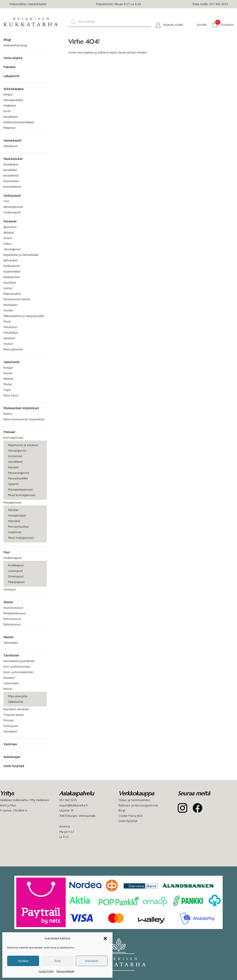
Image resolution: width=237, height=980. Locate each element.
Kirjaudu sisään (173, 25)
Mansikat (14, 521)
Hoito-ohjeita (13, 58)
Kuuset (8, 373)
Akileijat (9, 233)
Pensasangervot (19, 473)
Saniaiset (9, 338)
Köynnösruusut (13, 608)
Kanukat (13, 467)
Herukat (13, 510)
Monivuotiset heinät (17, 299)
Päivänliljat (11, 333)
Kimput (8, 94)
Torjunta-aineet (14, 715)
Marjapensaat (12, 503)
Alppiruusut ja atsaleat (23, 445)
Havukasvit (11, 362)
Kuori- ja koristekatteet (19, 672)
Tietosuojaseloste (65, 971)
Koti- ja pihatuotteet (17, 667)
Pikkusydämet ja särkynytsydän (24, 316)
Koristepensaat (13, 438)
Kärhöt (8, 414)
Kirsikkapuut (16, 565)
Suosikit (202, 25)
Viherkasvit (11, 146)
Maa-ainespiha (18, 696)
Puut (7, 552)
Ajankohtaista (37, 4)
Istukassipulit (12, 212)
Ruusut (8, 602)
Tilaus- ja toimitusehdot (134, 800)
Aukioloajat (12, 757)
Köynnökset (11, 181)
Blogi (7, 40)
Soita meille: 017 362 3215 (210, 4)
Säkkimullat (16, 702)
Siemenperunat (13, 207)
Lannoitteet (11, 683)
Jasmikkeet (15, 462)
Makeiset (9, 128)
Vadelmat (15, 532)
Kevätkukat (11, 164)
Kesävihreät (11, 176)
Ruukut (8, 637)
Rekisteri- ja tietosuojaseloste (138, 805)
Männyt (8, 379)
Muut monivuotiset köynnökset (24, 419)
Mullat (8, 689)
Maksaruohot (12, 294)
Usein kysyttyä (14, 766)
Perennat (10, 221)
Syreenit (13, 484)
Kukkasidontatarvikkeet (19, 122)
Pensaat (9, 432)
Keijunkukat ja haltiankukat (21, 255)
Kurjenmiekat (12, 271)
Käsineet (9, 678)
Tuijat (7, 390)
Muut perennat (13, 349)
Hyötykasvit (12, 196)
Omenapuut (16, 576)
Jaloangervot (12, 249)
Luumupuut (16, 571)
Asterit (8, 238)
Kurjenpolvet (12, 277)
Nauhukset (11, 305)
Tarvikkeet (11, 655)
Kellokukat (11, 260)
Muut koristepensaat (22, 495)
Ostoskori (224, 24)
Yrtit (6, 201)
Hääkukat (10, 106)
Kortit (7, 111)
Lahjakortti (11, 76)
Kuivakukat (11, 117)
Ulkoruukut (11, 643)
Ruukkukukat (13, 159)
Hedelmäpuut (13, 558)
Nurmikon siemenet (16, 709)
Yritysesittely (17, 4)
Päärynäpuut (16, 582)
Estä (58, 961)
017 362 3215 (68, 800)
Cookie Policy (46, 971)
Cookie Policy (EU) (131, 816)
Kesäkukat (10, 170)
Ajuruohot (10, 227)
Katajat (8, 368)
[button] (105, 939)
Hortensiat (15, 456)
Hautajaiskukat (13, 100)
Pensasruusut (12, 619)
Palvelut (9, 67)
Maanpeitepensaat (20, 490)
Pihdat (8, 384)
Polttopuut (11, 726)
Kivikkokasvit (12, 266)
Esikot (8, 244)
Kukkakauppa (13, 89)
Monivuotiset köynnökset (21, 408)
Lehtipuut (10, 589)
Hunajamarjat (17, 515)
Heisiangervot (17, 451)
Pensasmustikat (19, 527)
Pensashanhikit (18, 478)
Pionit (7, 322)
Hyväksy (23, 961)
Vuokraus (10, 744)
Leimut (8, 288)
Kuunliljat (10, 283)
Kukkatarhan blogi (15, 45)
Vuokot (8, 344)
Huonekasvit (12, 141)
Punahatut (10, 327)
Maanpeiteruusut (15, 613)
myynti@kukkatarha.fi (73, 805)
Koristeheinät (12, 187)
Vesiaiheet (10, 731)
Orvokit (8, 310)
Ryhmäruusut (12, 624)
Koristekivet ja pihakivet (19, 661)
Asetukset (92, 961)
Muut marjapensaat (21, 538)
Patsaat (9, 720)
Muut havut (11, 395)
